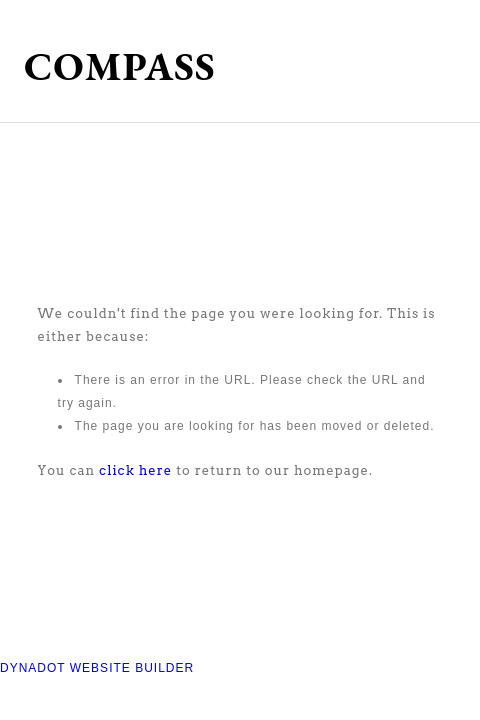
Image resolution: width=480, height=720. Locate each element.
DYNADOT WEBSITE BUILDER (97, 668)
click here (135, 470)
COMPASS (120, 66)
